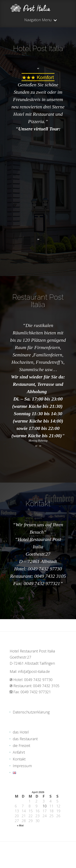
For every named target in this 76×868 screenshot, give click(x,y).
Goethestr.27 (38, 554)
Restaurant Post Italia (38, 301)
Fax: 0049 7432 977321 (37, 583)
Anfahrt (19, 752)
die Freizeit (21, 746)
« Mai (20, 826)
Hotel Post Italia (38, 48)
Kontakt (38, 504)
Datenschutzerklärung (31, 712)
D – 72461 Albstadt (38, 561)
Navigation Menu (38, 20)
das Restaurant (25, 739)
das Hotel (21, 732)
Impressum (22, 766)
